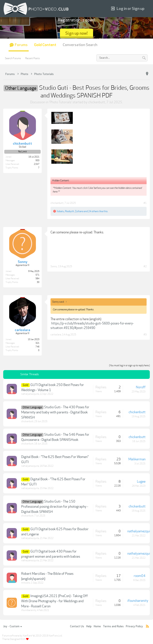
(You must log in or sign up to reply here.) (129, 366)
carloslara (56, 335)
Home (97, 626)
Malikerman (137, 459)
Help (89, 626)
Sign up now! (76, 33)
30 (38, 282)
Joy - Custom (13, 626)
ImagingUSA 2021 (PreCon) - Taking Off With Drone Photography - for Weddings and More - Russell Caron (54, 601)
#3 (145, 335)
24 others (93, 211)
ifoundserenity (29, 610)
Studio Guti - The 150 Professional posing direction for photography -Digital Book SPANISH (55, 507)
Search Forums (13, 58)
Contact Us (77, 626)
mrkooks (26, 583)
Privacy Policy (134, 626)
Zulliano (79, 211)
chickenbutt (97, 102)
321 (37, 343)
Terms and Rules (113, 626)
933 (37, 161)
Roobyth (70, 211)
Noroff (141, 387)
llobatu (60, 211)
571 (37, 275)
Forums (21, 45)
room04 (140, 576)
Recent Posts (33, 58)
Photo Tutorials (60, 102)
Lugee (141, 482)
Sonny (54, 266)
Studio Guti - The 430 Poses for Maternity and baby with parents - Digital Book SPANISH (55, 412)
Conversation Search (80, 45)
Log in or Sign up (128, 9)
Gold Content (45, 45)
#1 (145, 203)
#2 (145, 266)
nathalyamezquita (30, 394)
